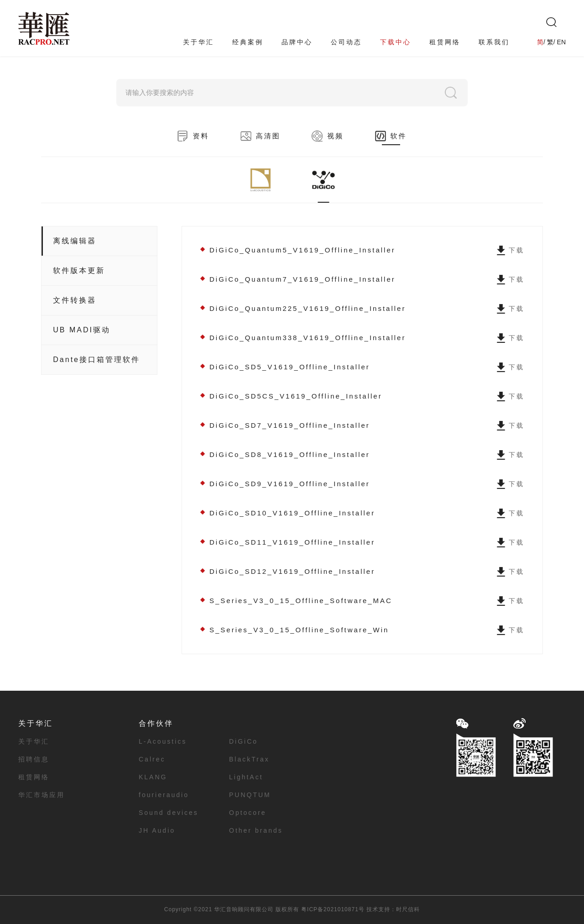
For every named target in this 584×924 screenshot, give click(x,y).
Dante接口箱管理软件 (96, 360)
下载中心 (396, 42)
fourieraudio (164, 795)
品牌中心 (297, 42)
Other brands (256, 830)
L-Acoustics (163, 741)
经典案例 (248, 42)
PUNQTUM (250, 795)
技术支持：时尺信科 (393, 909)
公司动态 (346, 42)
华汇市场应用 (42, 795)
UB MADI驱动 (82, 330)
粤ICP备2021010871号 (333, 909)
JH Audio (157, 830)
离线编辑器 (75, 241)
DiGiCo (243, 741)
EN (561, 42)
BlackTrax (249, 759)
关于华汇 (198, 42)
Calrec (152, 759)
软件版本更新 (79, 270)
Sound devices (169, 813)
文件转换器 (75, 300)
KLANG (153, 777)
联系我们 (494, 42)
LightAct (246, 777)
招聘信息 (34, 759)
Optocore (248, 813)
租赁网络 (445, 42)
